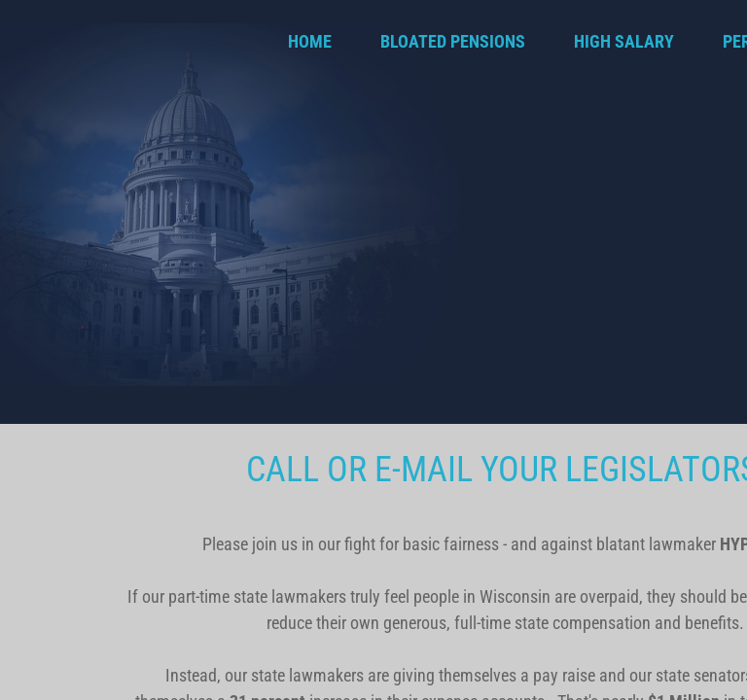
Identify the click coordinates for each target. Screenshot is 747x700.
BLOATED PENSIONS (453, 41)
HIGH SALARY (624, 41)
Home (310, 41)
